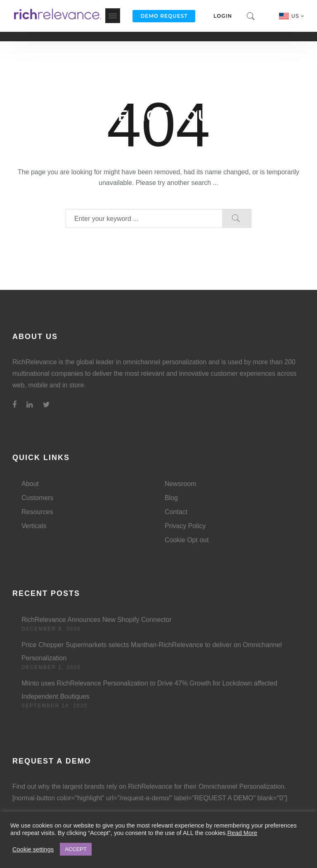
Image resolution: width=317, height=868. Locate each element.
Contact (176, 512)
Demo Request (164, 16)
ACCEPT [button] (76, 849)
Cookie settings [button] (33, 849)
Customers (37, 498)
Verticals (34, 526)
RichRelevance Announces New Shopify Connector (97, 620)
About (30, 484)
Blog (171, 498)
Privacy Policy (185, 526)
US (298, 16)
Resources (37, 512)
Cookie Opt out (187, 540)
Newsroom (180, 484)
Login (223, 16)
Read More (242, 833)
